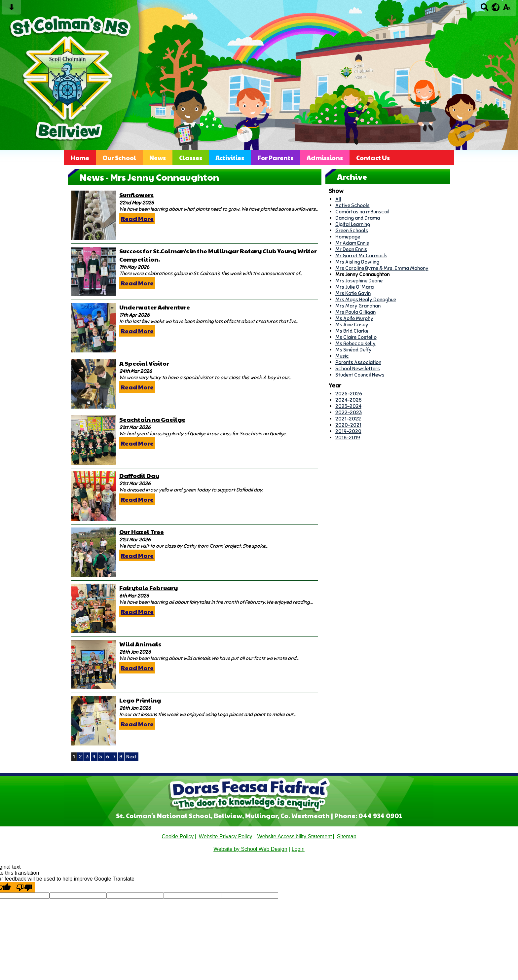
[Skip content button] (11, 9)
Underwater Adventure (155, 307)
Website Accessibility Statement (295, 836)
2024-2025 (349, 400)
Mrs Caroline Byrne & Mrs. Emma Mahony (382, 268)
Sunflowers (136, 195)
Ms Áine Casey (352, 325)
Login (298, 849)
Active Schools (352, 205)
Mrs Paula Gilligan (355, 312)
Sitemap (347, 836)
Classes (191, 158)
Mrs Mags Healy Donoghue (366, 299)
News (158, 158)
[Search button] (484, 9)
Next (131, 757)
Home (80, 158)
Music (342, 356)
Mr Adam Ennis (352, 243)
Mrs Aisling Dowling (357, 262)
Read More (137, 218)
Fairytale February (148, 588)
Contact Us (373, 158)
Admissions (325, 158)
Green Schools (352, 230)
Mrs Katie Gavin (353, 293)
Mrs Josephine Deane (359, 281)
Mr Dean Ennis (351, 249)
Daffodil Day (139, 475)
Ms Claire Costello (356, 337)
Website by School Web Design (250, 849)
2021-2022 (348, 419)
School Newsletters (358, 368)
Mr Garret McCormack (361, 255)
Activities (230, 158)
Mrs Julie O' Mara (354, 287)
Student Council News (360, 375)
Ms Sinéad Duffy (353, 350)
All (338, 199)
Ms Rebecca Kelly (355, 343)
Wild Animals (140, 644)
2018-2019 (348, 437)
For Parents (275, 158)
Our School (119, 158)
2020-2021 (348, 425)
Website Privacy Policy (226, 836)
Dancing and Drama (358, 218)
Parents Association (358, 362)
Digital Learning (353, 224)
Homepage (348, 237)
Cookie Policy (178, 836)
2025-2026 (349, 394)
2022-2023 (349, 412)
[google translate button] (496, 7)
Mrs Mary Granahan (358, 306)
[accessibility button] (507, 9)
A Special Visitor (144, 363)
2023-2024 (348, 406)
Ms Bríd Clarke (352, 331)
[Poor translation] (24, 887)
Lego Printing (140, 700)
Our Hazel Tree (142, 532)
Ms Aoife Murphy (354, 318)
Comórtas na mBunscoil (362, 212)
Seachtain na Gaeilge (152, 419)
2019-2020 (348, 431)
